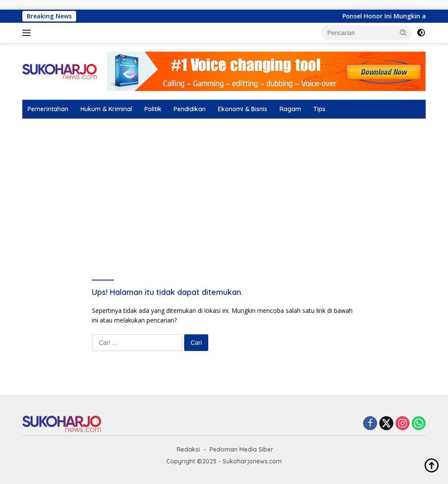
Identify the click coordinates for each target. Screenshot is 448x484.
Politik (153, 109)
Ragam (290, 109)
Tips (319, 109)
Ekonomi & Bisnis (243, 109)
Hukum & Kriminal (106, 109)
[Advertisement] (224, 184)
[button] (403, 32)
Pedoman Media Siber (241, 449)
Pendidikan (190, 109)
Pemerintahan (48, 109)
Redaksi (188, 449)
